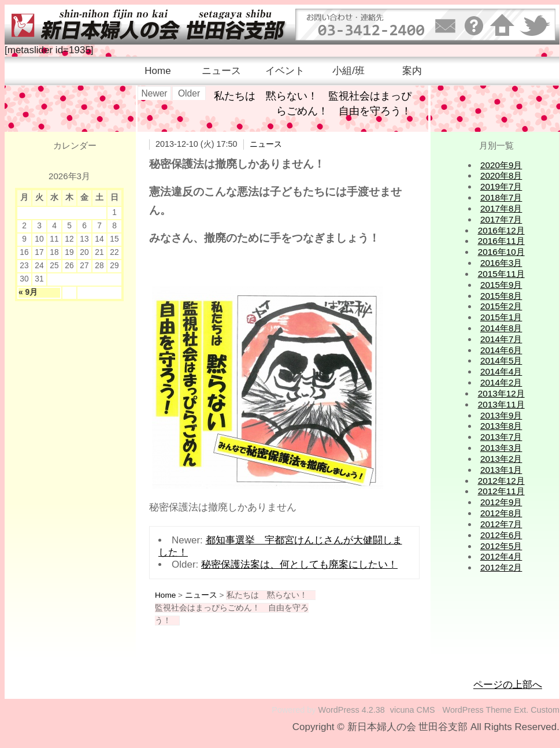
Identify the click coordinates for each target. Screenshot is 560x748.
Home (157, 71)
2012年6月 (501, 535)
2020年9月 (501, 165)
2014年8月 (501, 328)
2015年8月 (501, 296)
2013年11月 (501, 404)
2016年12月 (501, 230)
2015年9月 (501, 285)
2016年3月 (501, 263)
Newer (154, 93)
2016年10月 (501, 252)
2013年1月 (501, 470)
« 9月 (28, 292)
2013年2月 (501, 459)
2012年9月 (501, 502)
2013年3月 (501, 448)
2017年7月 (501, 219)
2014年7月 (501, 339)
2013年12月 (501, 393)
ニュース (221, 71)
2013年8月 (501, 426)
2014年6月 (501, 350)
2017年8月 (501, 208)
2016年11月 (501, 241)
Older (189, 93)
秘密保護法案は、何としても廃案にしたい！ (299, 564)
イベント (285, 71)
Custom (545, 710)
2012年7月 (501, 524)
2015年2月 (501, 306)
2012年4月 (501, 556)
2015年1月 (501, 317)
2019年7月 (501, 186)
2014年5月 (501, 360)
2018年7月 (501, 197)
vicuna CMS (413, 710)
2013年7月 (501, 437)
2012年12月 (501, 481)
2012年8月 (501, 513)
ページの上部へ (508, 685)
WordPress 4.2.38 (352, 710)
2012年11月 (501, 491)
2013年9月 (501, 415)
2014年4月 (501, 371)
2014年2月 (501, 382)
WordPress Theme (477, 710)
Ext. (521, 710)
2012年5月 (501, 546)
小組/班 (348, 71)
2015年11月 (501, 274)
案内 (412, 71)
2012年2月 (501, 567)
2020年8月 (501, 175)
